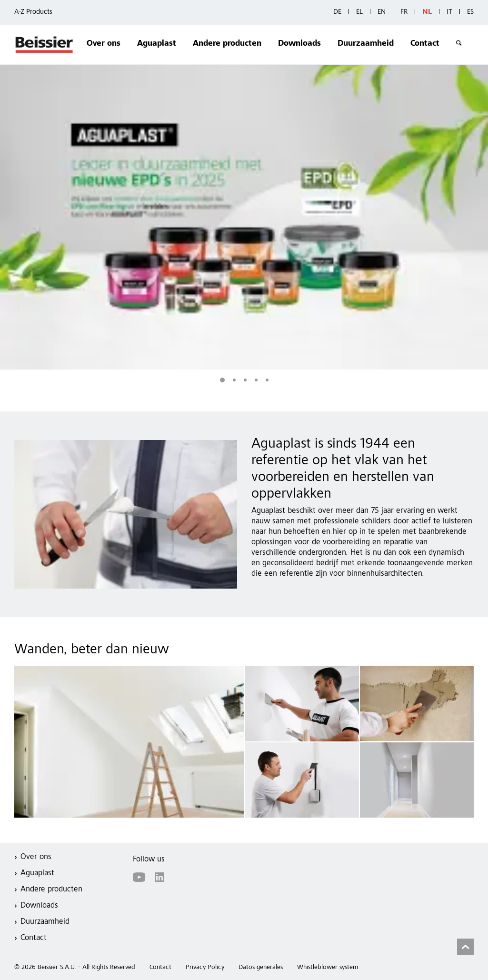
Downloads (299, 44)
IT (449, 12)
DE (337, 12)
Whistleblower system (328, 968)
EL (359, 12)
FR (404, 12)
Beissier (45, 44)
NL (427, 12)
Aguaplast (157, 44)
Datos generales (261, 968)
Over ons (104, 44)
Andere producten (227, 44)
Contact (425, 44)
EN (382, 12)
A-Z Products (33, 12)
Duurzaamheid (366, 44)
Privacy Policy (205, 968)
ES (470, 12)
